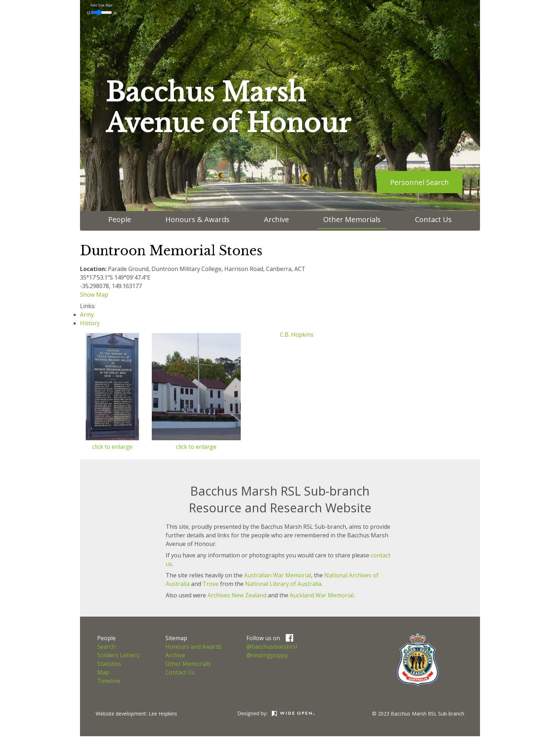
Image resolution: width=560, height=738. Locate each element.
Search (106, 647)
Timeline (109, 681)
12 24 (101, 13)
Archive (276, 219)
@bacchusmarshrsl (272, 647)
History (90, 323)
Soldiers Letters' (119, 655)
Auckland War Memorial (322, 595)
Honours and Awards (194, 647)
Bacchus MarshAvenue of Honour (228, 108)
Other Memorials (352, 219)
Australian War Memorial (277, 575)
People (120, 219)
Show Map (94, 295)
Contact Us (433, 219)
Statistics (109, 664)
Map (103, 672)
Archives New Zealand (237, 595)
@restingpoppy (267, 655)
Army (87, 315)
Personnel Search (419, 182)
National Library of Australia (283, 584)
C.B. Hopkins (297, 335)
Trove (211, 584)
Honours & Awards (197, 219)
